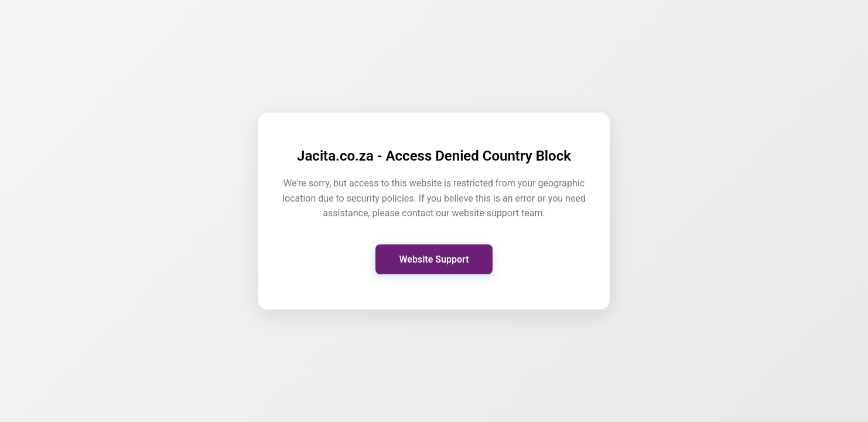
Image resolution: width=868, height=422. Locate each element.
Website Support (434, 259)
